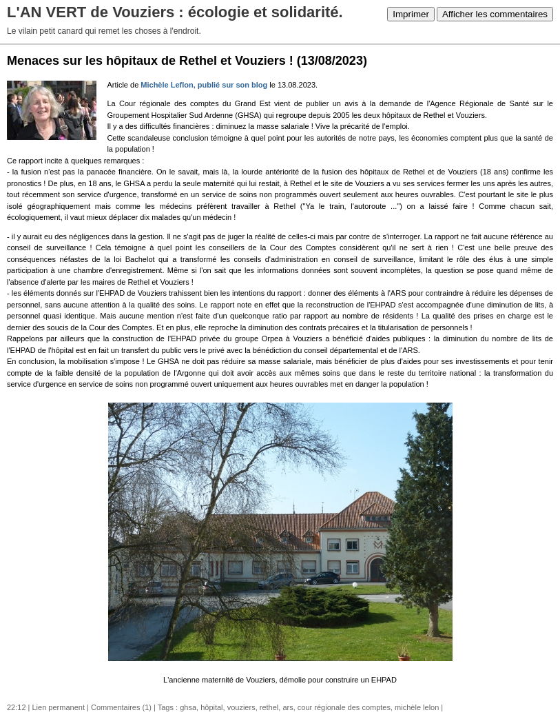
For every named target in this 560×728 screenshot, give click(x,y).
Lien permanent (59, 707)
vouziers (241, 707)
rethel (269, 707)
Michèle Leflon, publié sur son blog (205, 85)
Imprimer (411, 14)
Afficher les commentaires (495, 14)
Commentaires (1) (121, 707)
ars (288, 707)
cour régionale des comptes (344, 707)
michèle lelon (417, 707)
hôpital (211, 707)
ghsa (188, 707)
